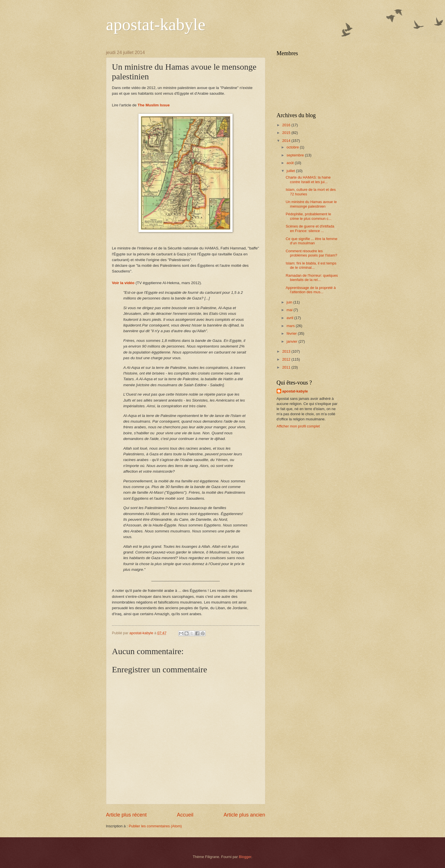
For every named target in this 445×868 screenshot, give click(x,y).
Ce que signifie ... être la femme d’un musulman (312, 241)
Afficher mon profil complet (298, 426)
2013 (287, 351)
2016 (287, 125)
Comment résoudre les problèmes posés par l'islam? (311, 253)
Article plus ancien (244, 815)
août (291, 163)
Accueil (185, 815)
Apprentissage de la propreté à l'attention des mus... (311, 290)
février (292, 333)
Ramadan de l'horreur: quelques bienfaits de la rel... (312, 278)
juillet (291, 171)
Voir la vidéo (123, 283)
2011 (287, 367)
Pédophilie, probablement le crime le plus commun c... (309, 216)
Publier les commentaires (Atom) (155, 826)
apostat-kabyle (156, 24)
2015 (287, 133)
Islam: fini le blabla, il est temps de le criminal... (311, 265)
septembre (296, 155)
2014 (287, 141)
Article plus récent (126, 815)
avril (290, 318)
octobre (293, 147)
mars (291, 326)
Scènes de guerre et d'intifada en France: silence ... (310, 228)
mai (290, 310)
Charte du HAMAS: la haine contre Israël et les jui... (308, 179)
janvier (293, 341)
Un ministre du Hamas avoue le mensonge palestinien (311, 204)
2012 (287, 359)
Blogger (245, 857)
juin (290, 302)
